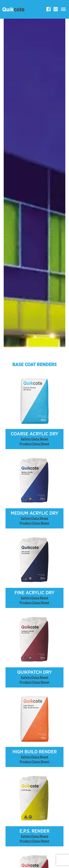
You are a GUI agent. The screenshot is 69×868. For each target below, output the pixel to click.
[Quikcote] (13, 9)
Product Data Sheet (34, 444)
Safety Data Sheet (35, 439)
